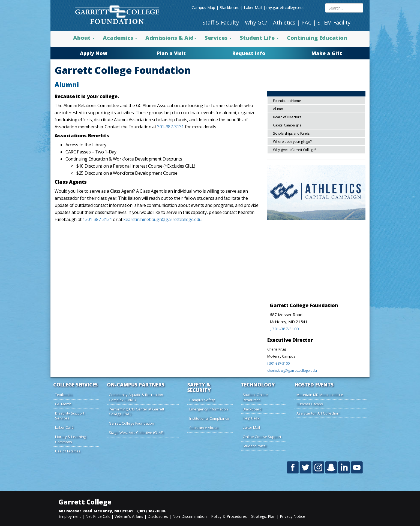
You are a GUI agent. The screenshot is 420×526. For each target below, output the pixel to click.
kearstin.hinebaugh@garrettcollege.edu (162, 219)
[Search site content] (344, 8)
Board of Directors (287, 117)
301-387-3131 (170, 127)
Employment (70, 516)
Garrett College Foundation (131, 423)
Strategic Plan (263, 516)
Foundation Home (287, 101)
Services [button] (218, 38)
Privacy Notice (292, 516)
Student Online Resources (255, 397)
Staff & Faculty (221, 22)
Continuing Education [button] (317, 38)
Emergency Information (209, 409)
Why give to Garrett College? (295, 150)
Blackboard (229, 7)
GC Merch (63, 404)
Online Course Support (262, 437)
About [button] (84, 38)
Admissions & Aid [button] (171, 38)
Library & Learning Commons (71, 439)
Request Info (249, 53)
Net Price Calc (98, 516)
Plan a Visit (171, 53)
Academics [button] (120, 38)
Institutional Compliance (209, 418)
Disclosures (158, 516)
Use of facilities (68, 451)
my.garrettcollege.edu (286, 7)
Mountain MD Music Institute (320, 395)
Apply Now (94, 53)
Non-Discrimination (190, 516)
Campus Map (203, 7)
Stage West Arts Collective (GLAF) (136, 433)
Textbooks (64, 395)
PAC (306, 22)
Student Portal (255, 446)
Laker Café (64, 427)
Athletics (284, 22)
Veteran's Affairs (129, 516)
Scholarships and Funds (291, 133)
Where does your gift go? (292, 142)
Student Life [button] (259, 38)
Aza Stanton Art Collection (318, 413)
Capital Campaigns (287, 125)
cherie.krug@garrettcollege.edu (292, 370)
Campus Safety (202, 400)
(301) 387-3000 (151, 511)
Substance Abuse (204, 428)
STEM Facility (334, 22)
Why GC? (256, 22)
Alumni (278, 109)
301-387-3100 (284, 329)
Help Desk (251, 418)
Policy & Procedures (229, 516)
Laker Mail (253, 7)
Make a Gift (327, 53)
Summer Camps (310, 404)
